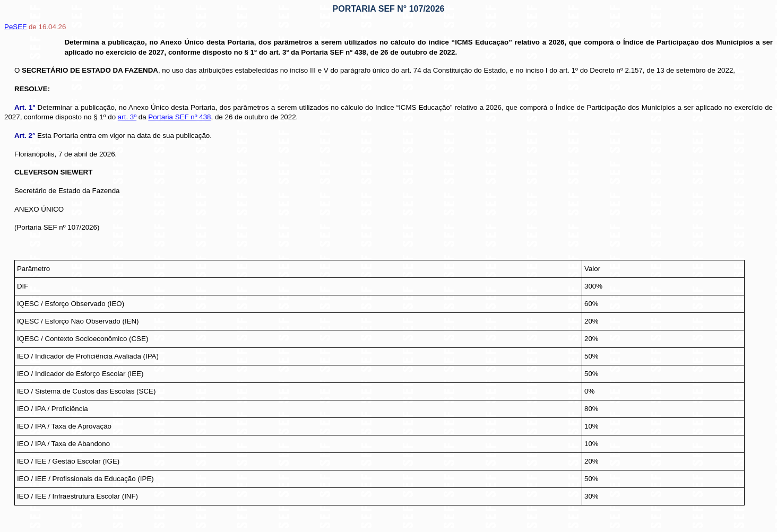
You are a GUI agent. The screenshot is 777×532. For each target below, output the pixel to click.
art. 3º (127, 117)
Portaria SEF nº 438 (179, 117)
